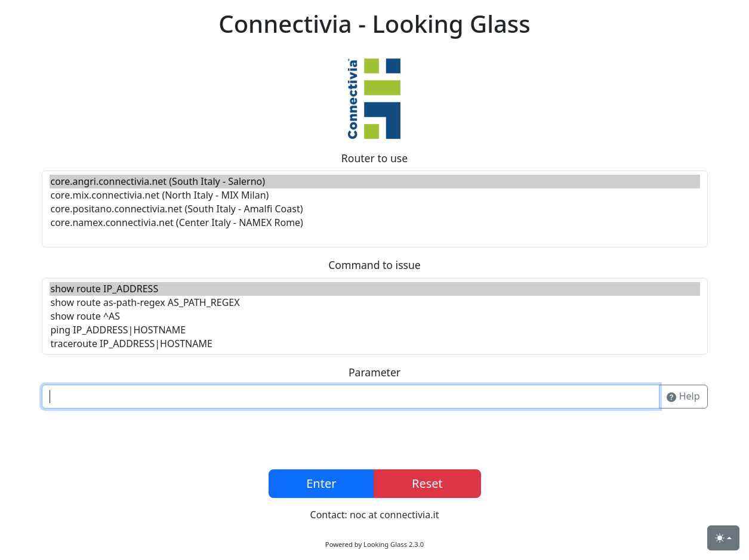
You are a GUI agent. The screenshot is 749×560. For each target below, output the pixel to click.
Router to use (374, 158)
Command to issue (374, 265)
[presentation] (375, 441)
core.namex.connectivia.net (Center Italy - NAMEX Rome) (375, 223)
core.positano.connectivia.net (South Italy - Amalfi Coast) (375, 209)
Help (683, 397)
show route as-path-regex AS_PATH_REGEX (375, 303)
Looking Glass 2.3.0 (394, 544)
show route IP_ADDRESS (375, 289)
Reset (427, 483)
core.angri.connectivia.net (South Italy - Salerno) (375, 182)
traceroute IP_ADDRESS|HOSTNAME (375, 344)
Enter (321, 483)
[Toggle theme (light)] (723, 538)
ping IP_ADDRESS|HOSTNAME (375, 330)
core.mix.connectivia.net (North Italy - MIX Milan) (375, 195)
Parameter (374, 372)
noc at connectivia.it (394, 515)
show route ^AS (375, 316)
